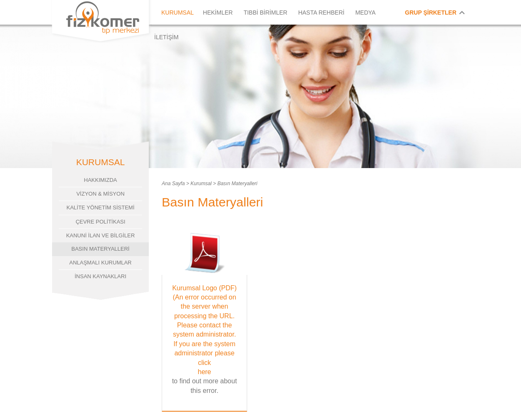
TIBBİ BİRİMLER (265, 13)
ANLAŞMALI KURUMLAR (100, 263)
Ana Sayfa (173, 184)
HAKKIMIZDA (100, 180)
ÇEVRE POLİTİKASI (100, 222)
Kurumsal (201, 184)
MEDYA (365, 13)
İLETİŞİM (166, 37)
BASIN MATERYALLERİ (100, 249)
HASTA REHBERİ (321, 13)
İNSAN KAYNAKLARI (100, 276)
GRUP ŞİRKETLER (431, 13)
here (204, 372)
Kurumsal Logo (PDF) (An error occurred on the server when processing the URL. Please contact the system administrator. (204, 311)
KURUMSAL (178, 13)
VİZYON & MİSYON (100, 194)
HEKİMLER (218, 13)
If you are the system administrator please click (204, 353)
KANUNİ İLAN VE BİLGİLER (101, 235)
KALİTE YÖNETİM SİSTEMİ (100, 207)
